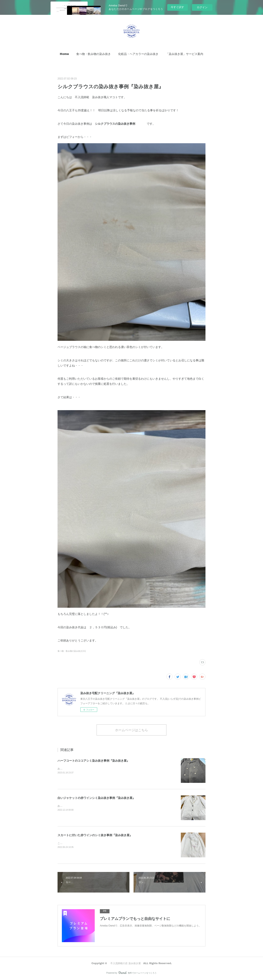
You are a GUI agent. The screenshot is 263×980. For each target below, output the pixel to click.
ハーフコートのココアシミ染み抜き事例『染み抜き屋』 (93, 761)
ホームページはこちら (131, 730)
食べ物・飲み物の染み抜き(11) (72, 651)
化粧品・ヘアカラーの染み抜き (138, 54)
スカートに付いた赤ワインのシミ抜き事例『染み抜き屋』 (95, 835)
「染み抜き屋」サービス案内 (185, 54)
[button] (64, 54)
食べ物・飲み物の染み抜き (93, 54)
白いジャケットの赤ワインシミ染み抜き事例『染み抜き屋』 (96, 798)
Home (64, 54)
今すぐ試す (177, 7)
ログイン (202, 7)
